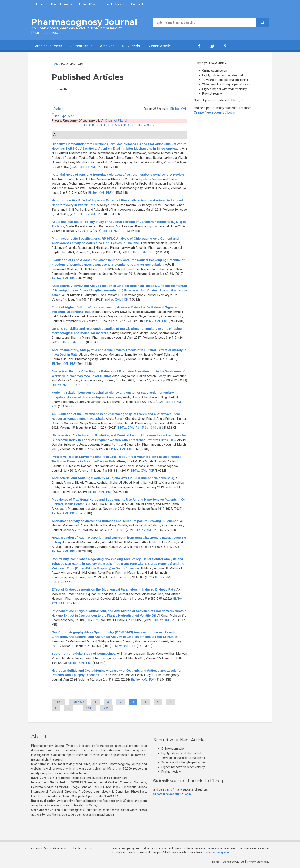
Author (58, 109)
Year (70, 116)
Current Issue (81, 46)
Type (63, 116)
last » (107, 708)
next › (89, 708)
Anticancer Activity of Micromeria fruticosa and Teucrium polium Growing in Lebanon (115, 521)
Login (231, 112)
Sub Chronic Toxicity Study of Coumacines (84, 654)
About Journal (60, 4)
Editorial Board (89, 4)
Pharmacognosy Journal (84, 22)
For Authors (114, 4)
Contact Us (138, 4)
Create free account (209, 112)
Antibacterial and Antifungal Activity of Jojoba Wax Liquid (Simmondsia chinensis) (113, 478)
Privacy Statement (258, 862)
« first (58, 702)
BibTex (175, 109)
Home (39, 4)
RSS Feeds (131, 46)
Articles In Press (49, 46)
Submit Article (159, 46)
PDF (101, 167)
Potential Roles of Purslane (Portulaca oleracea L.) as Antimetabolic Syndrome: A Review (118, 174)
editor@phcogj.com (217, 852)
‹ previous (78, 702)
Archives (107, 46)
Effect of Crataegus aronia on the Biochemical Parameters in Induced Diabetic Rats (113, 589)
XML (184, 109)
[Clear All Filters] (116, 121)
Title (56, 116)
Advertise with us (233, 862)
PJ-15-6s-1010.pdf (148, 428)
